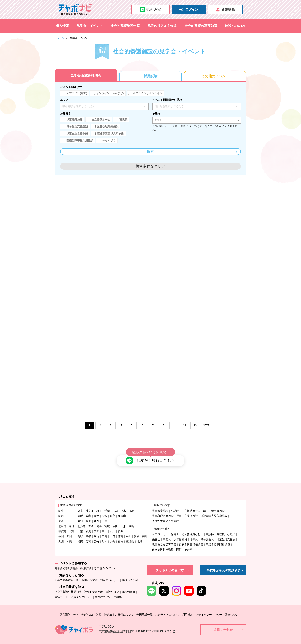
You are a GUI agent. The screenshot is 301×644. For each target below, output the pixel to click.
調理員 (221, 528)
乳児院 (175, 505)
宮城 (107, 520)
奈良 (112, 510)
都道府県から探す (71, 499)
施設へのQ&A (235, 26)
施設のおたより (110, 574)
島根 (88, 531)
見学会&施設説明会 (66, 562)
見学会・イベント (90, 26)
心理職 (231, 528)
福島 (131, 520)
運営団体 (65, 609)
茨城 (115, 505)
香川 (129, 531)
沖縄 (139, 536)
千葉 (107, 505)
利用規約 (188, 609)
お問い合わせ (223, 624)
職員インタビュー (81, 591)
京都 (96, 510)
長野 (96, 525)
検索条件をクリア (150, 166)
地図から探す (89, 574)
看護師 (210, 528)
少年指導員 (180, 533)
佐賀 (88, 536)
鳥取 (80, 531)
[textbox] (197, 120)
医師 (179, 544)
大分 (112, 536)
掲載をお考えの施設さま (223, 564)
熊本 (104, 536)
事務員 (167, 533)
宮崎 (121, 536)
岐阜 (88, 515)
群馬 (131, 505)
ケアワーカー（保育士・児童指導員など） (178, 528)
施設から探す (162, 499)
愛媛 (137, 531)
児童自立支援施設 (187, 510)
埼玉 (99, 505)
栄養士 (156, 533)
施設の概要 (112, 586)
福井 (121, 525)
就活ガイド (61, 591)
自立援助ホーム (191, 505)
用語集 (118, 591)
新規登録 (225, 10)
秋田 (115, 520)
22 (185, 425)
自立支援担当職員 (163, 544)
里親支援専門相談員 (218, 539)
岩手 (99, 520)
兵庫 (88, 510)
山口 (112, 531)
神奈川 (90, 505)
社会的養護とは (93, 586)
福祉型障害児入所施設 (214, 510)
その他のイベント (215, 76)
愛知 (80, 515)
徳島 (121, 531)
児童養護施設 (160, 505)
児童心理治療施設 (163, 510)
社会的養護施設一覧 (125, 26)
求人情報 (62, 26)
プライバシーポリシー (209, 609)
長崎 (96, 536)
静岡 (96, 515)
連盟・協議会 (104, 609)
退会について (233, 609)
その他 (188, 544)
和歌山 (122, 510)
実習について (103, 591)
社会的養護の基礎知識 (201, 26)
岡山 (96, 531)
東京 (80, 505)
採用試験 (150, 76)
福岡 (80, 536)
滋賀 (104, 510)
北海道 (82, 520)
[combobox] (197, 120)
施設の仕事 (128, 586)
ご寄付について (124, 609)
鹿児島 (130, 536)
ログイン (189, 10)
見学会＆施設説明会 (86, 76)
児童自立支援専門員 (164, 539)
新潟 (88, 525)
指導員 (194, 533)
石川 (112, 525)
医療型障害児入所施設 (165, 515)
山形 (123, 520)
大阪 (80, 510)
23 (195, 425)
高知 (145, 531)
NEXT (208, 425)
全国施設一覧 (145, 609)
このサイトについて (167, 609)
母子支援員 (207, 533)
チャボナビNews (83, 609)
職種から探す (162, 523)
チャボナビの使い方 (170, 564)
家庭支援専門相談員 (191, 539)
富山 (104, 525)
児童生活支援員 (226, 533)
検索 (192, 152)
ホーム (60, 38)
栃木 (123, 505)
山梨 (80, 525)
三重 (104, 515)
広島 (104, 531)
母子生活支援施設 (214, 505)
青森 (91, 520)
